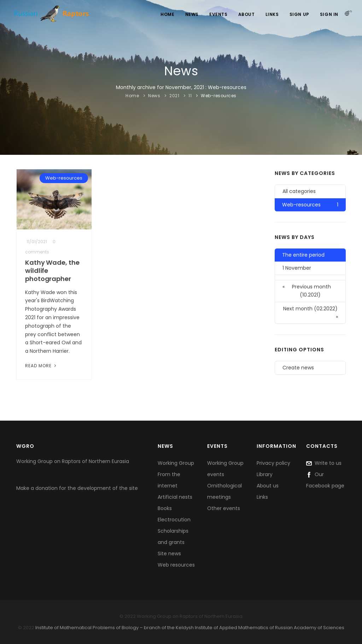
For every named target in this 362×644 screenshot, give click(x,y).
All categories (299, 191)
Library (265, 474)
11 (190, 96)
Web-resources (219, 96)
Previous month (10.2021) (307, 291)
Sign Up (299, 14)
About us (268, 486)
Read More (41, 366)
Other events (224, 508)
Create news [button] (298, 368)
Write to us (324, 463)
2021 (174, 96)
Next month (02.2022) (311, 313)
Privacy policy (273, 463)
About (247, 14)
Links (272, 14)
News (192, 14)
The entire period (303, 255)
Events (218, 14)
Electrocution (174, 520)
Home (167, 14)
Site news (169, 554)
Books (165, 508)
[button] (310, 278)
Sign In (329, 14)
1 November (297, 268)
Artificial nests (175, 497)
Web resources (176, 565)
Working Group (176, 463)
